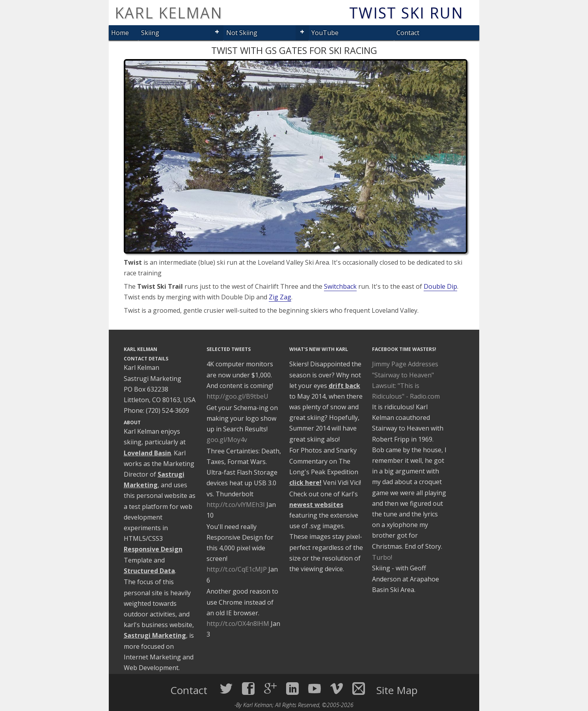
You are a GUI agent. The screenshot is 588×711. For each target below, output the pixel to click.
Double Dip (440, 286)
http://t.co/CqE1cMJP (237, 569)
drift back (344, 386)
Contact (408, 33)
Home (120, 33)
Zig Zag (280, 297)
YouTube (325, 33)
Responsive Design (153, 549)
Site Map (397, 690)
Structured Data (149, 571)
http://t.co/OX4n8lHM (238, 624)
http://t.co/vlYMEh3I (236, 505)
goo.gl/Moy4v (227, 440)
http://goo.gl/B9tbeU (237, 396)
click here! (305, 483)
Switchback (340, 286)
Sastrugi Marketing (155, 635)
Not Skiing (242, 33)
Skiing (150, 33)
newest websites (316, 505)
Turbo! (382, 557)
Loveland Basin (147, 453)
